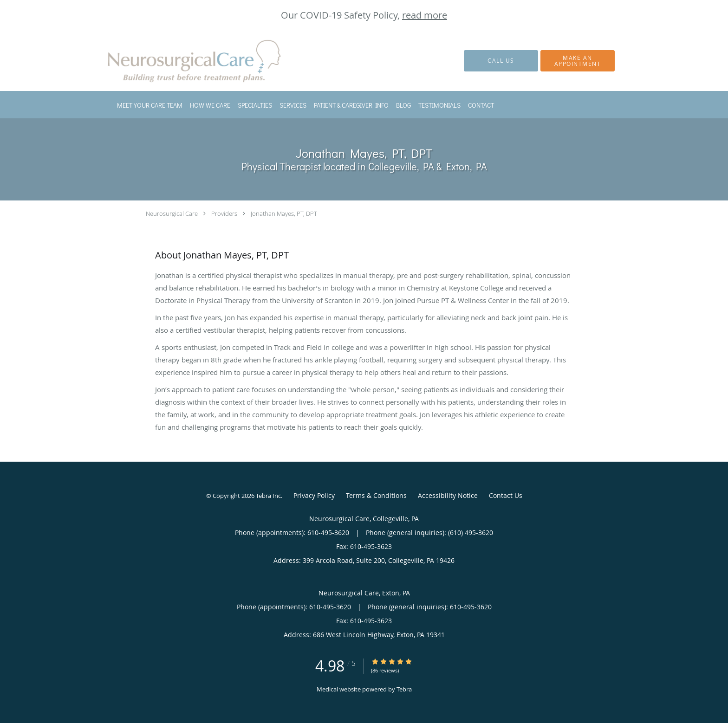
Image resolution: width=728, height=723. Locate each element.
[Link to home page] (183, 61)
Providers (224, 213)
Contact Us (506, 495)
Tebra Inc (268, 496)
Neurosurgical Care (172, 213)
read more (425, 15)
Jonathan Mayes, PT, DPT (284, 213)
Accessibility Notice (448, 495)
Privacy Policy (314, 495)
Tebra (404, 689)
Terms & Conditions (376, 495)
